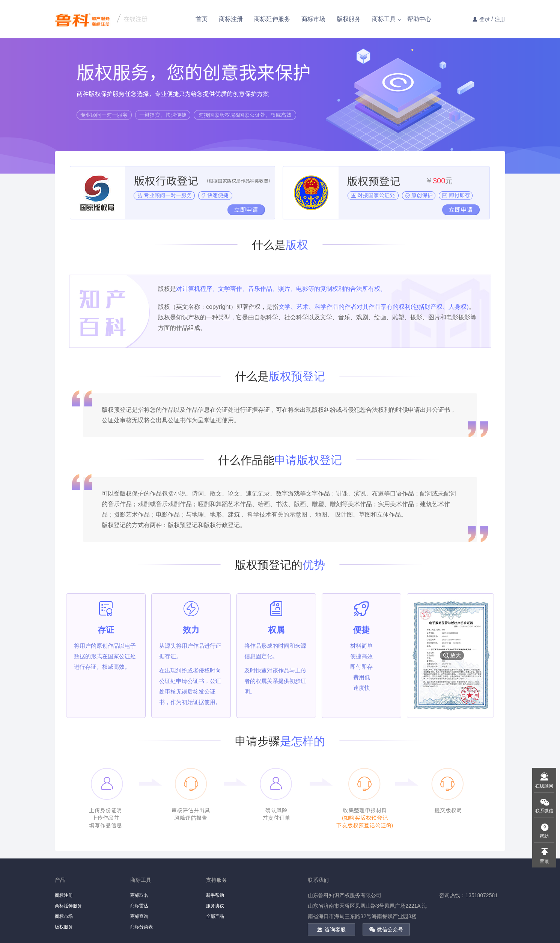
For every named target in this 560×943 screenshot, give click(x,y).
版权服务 (349, 19)
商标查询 (139, 916)
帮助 (544, 836)
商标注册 (231, 19)
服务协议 (215, 906)
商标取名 (139, 895)
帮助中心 (419, 19)
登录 (485, 19)
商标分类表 (142, 927)
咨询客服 (331, 929)
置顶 (544, 861)
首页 (202, 19)
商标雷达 (139, 906)
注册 (500, 19)
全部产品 (215, 916)
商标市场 (313, 19)
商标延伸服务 (272, 19)
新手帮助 (215, 895)
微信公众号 (386, 929)
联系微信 (544, 811)
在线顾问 (544, 786)
